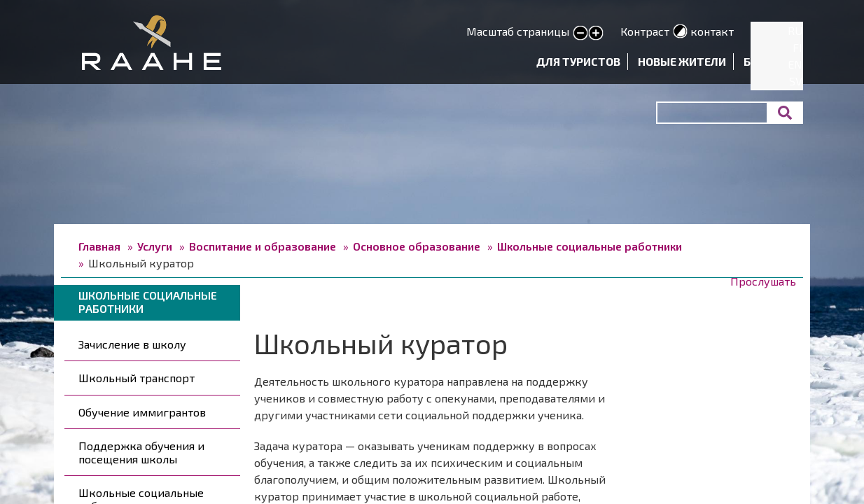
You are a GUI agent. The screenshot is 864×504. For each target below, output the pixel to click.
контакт (712, 31)
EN (795, 64)
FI (797, 47)
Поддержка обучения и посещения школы (141, 452)
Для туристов (578, 61)
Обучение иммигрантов (142, 412)
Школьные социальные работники (590, 246)
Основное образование (417, 246)
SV (796, 81)
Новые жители (682, 61)
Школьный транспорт (137, 378)
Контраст (645, 31)
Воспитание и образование (263, 246)
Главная (99, 246)
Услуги (155, 246)
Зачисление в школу (132, 344)
